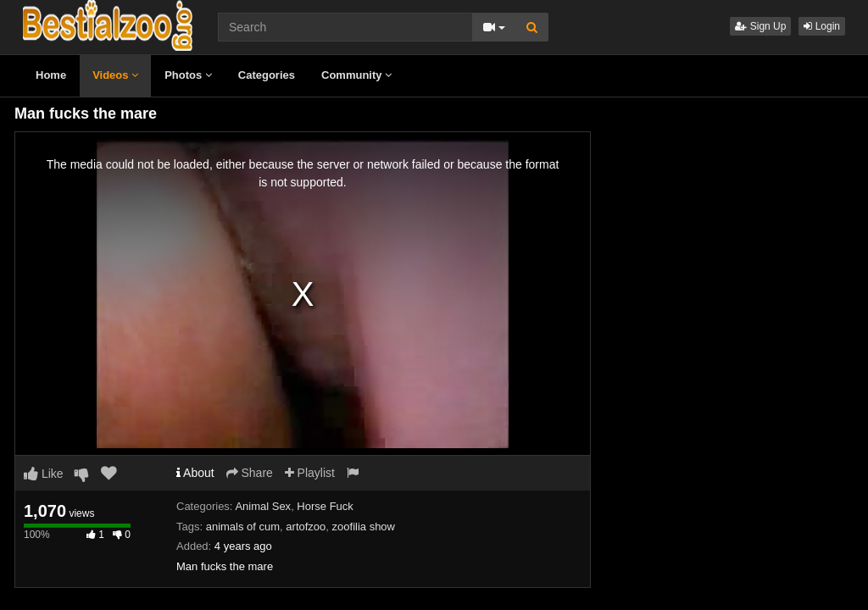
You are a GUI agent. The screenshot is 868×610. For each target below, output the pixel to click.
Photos (188, 75)
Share (250, 473)
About (195, 473)
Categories (267, 75)
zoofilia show (364, 527)
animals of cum (243, 527)
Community (356, 75)
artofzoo (306, 527)
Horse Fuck (325, 506)
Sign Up (760, 26)
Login (822, 26)
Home (51, 75)
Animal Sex (263, 506)
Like (44, 474)
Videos (115, 75)
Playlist (310, 473)
